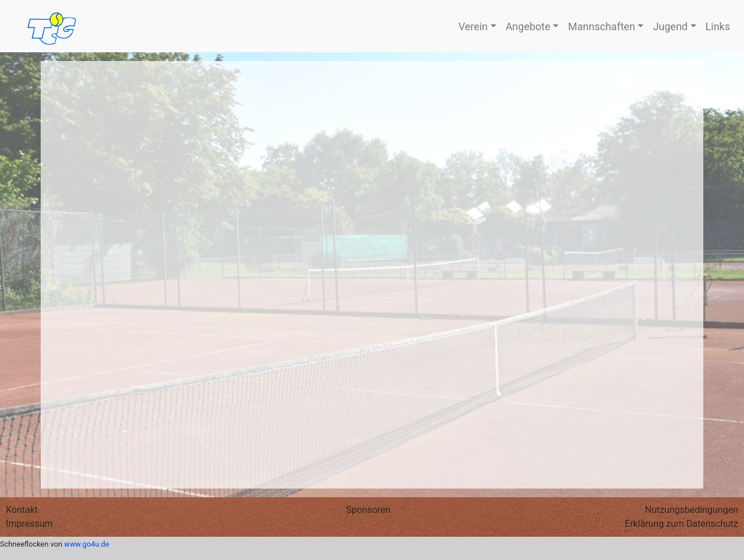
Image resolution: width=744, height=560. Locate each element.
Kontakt (22, 510)
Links (718, 26)
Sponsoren (368, 510)
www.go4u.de (87, 544)
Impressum (29, 524)
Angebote (528, 26)
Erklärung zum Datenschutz (682, 524)
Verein (473, 26)
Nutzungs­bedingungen (692, 510)
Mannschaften (601, 26)
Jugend (670, 26)
